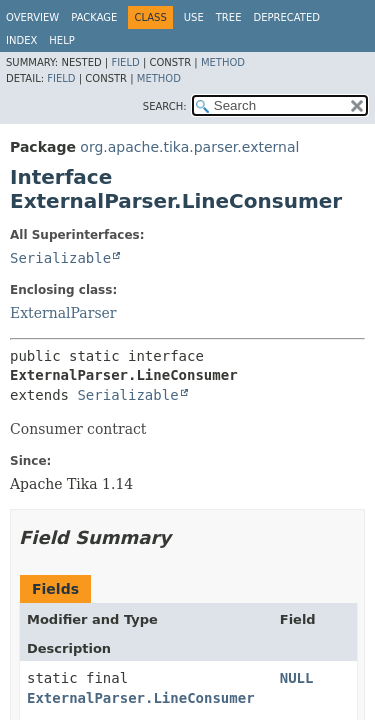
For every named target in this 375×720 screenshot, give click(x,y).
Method (223, 62)
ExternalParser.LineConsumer (141, 698)
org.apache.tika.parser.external (189, 147)
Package (94, 17)
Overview (32, 17)
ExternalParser (63, 313)
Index (21, 40)
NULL (297, 678)
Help (61, 40)
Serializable (60, 258)
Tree (229, 17)
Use (194, 17)
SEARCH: (165, 106)
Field (125, 62)
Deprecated (286, 17)
